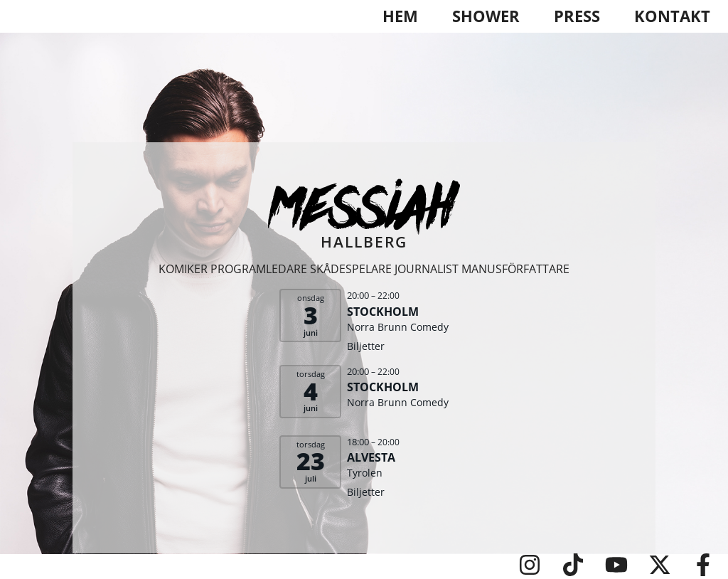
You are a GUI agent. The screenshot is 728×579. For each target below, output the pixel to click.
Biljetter (366, 346)
